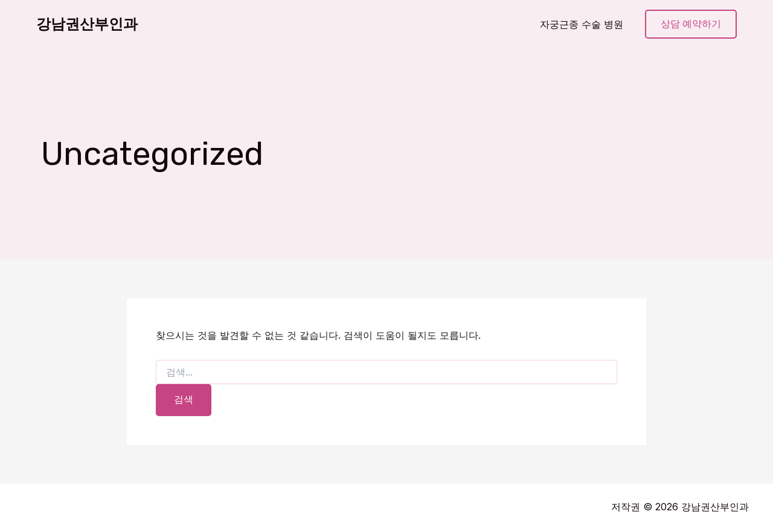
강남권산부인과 (87, 24)
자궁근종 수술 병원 (582, 24)
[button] (691, 24)
